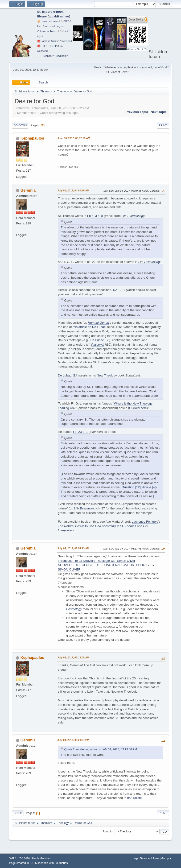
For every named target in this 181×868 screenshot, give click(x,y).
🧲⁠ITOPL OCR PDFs (49, 46)
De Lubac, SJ (100, 340)
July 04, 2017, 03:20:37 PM (73, 740)
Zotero (41, 31)
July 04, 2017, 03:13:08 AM (73, 657)
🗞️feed (64, 31)
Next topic (158, 112)
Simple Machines (41, 858)
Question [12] (131, 487)
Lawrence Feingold (145, 522)
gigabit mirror (59, 16)
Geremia (28, 190)
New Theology (107, 375)
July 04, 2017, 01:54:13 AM (73, 548)
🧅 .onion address (48, 21)
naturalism (134, 798)
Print (163, 125)
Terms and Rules (150, 858)
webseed (50, 26)
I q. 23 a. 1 (80, 432)
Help (135, 858)
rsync (60, 26)
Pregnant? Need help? (55, 56)
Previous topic (137, 112)
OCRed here (138, 408)
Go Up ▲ (167, 858)
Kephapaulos (32, 138)
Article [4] (149, 487)
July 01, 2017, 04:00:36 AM (73, 190)
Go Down (20, 125)
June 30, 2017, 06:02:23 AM (74, 138)
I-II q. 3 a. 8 (95, 216)
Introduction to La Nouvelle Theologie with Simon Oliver (96, 561)
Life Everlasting (132, 216)
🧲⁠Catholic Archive (48, 41)
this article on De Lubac (89, 327)
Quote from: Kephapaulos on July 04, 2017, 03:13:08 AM (100, 749)
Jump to (108, 831)
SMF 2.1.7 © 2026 (19, 858)
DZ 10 (117, 290)
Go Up (18, 813)
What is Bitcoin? (136, 49)
